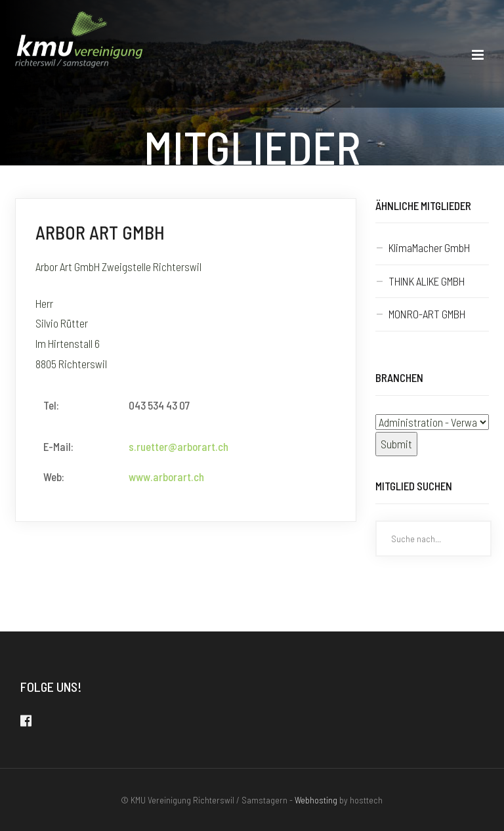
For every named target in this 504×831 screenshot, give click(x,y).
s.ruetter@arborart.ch (178, 446)
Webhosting (316, 800)
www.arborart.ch (166, 477)
